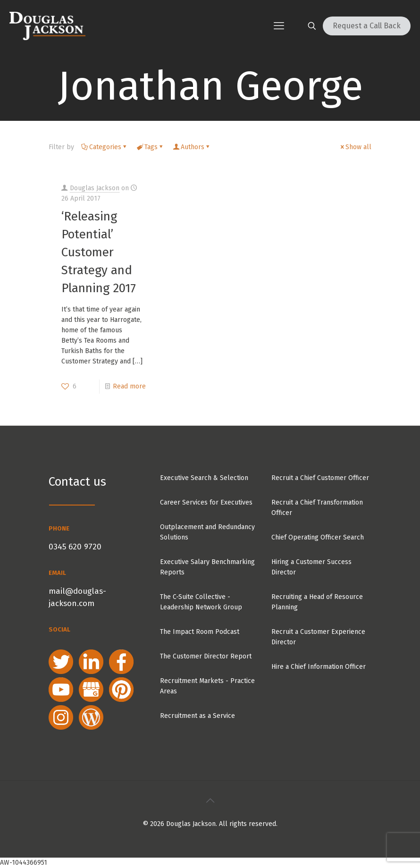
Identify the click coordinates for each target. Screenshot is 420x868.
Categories (105, 147)
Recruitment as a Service (197, 716)
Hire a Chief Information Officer (319, 667)
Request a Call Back (367, 26)
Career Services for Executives (206, 502)
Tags (150, 147)
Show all (355, 147)
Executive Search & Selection (204, 478)
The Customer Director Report (206, 656)
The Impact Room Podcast (200, 632)
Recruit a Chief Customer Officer (320, 478)
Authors (192, 147)
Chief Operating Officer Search (318, 537)
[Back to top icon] (210, 801)
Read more (129, 386)
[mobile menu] (279, 26)
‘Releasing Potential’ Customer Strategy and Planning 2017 (99, 252)
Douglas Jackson (95, 188)
